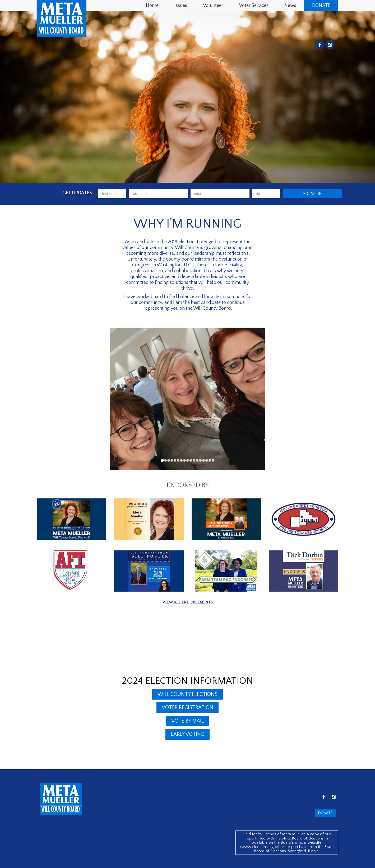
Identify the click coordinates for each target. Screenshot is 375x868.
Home (152, 6)
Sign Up (312, 194)
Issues (181, 6)
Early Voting (187, 734)
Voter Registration (187, 707)
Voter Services (254, 6)
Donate (321, 6)
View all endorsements (187, 602)
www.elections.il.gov (260, 847)
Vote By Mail (187, 721)
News (290, 6)
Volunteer (213, 6)
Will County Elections (187, 694)
